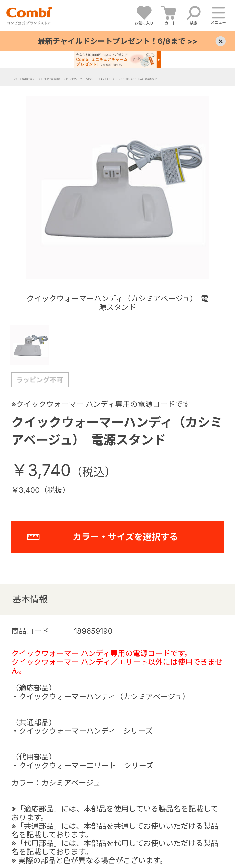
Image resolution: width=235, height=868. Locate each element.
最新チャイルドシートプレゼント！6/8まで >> (117, 41)
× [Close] (221, 41)
